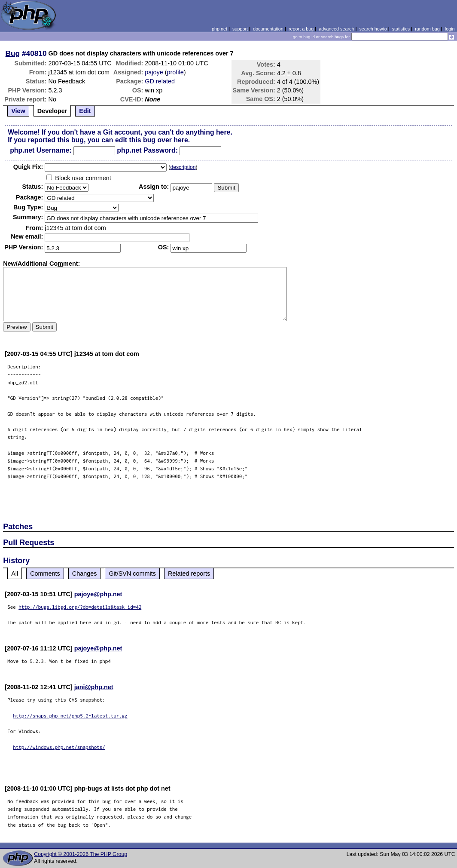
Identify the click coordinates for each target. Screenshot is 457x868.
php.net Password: (147, 150)
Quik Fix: (28, 167)
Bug (13, 53)
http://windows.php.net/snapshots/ (59, 747)
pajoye (154, 72)
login (450, 29)
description (183, 167)
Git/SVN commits (132, 574)
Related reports (189, 574)
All (15, 574)
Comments (45, 574)
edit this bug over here (152, 140)
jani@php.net (94, 687)
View (18, 111)
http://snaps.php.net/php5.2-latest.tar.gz (70, 716)
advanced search (336, 29)
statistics (401, 29)
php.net (219, 29)
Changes (85, 574)
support (240, 29)
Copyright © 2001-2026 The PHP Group (81, 854)
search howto (373, 29)
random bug (427, 29)
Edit (85, 111)
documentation (268, 29)
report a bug (301, 29)
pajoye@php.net (98, 594)
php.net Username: (41, 150)
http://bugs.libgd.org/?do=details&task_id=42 (80, 607)
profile (175, 72)
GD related (160, 81)
